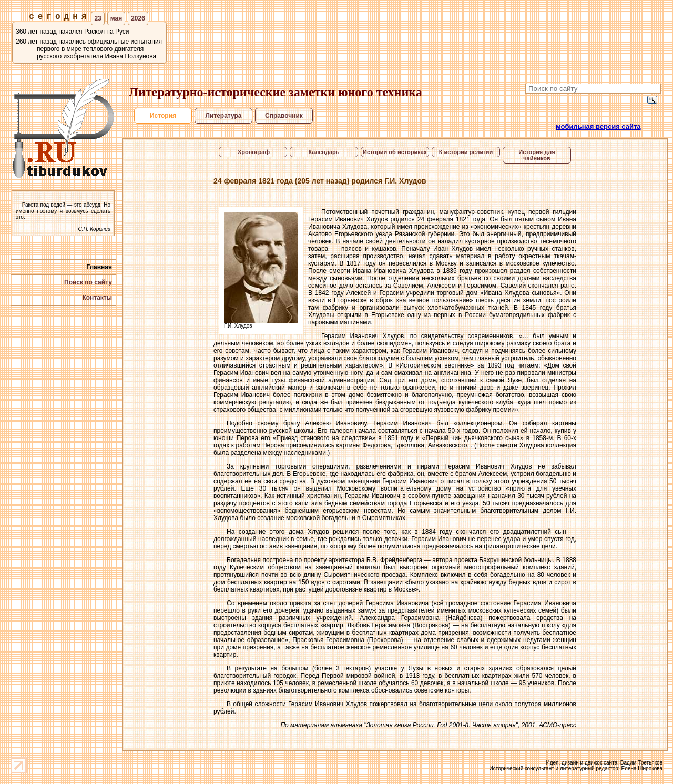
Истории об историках (395, 152)
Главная (99, 267)
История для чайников (537, 155)
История (163, 116)
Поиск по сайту (88, 282)
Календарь (324, 152)
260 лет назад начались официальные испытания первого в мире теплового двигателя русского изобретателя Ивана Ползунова (89, 49)
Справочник (284, 116)
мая (116, 18)
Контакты (97, 298)
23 (98, 18)
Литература (223, 116)
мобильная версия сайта (598, 126)
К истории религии (466, 152)
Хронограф (253, 152)
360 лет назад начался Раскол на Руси (73, 32)
